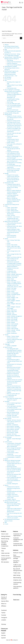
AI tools (6, 524)
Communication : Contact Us (14, 457)
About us (4, 604)
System (6, 239)
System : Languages (12, 346)
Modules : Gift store (12, 434)
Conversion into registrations (18, 535)
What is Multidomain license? (14, 468)
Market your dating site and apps (12, 460)
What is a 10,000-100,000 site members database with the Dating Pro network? (14, 192)
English (3, 633)
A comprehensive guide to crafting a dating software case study (14, 361)
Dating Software (6, 536)
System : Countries (11, 290)
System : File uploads (12, 325)
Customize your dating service (12, 204)
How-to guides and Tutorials (14, 111)
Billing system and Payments (11, 222)
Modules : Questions (12, 315)
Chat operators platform (18, 587)
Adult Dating (17, 575)
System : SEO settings (12, 319)
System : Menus (11, 142)
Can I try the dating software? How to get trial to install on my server (14, 107)
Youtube (4, 615)
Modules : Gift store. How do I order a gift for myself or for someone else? (14, 422)
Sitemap (4, 624)
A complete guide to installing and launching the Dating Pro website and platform (14, 265)
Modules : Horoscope (12, 277)
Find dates (7, 401)
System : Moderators (12, 333)
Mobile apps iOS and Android (11, 147)
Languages (7, 344)
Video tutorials (11, 343)
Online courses (5, 556)
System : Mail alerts (12, 280)
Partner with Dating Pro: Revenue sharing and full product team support (13, 180)
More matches (8, 419)
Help (3, 551)
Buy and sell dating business (18, 570)
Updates (9, 392)
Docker (9, 243)
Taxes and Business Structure (14, 223)
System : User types (12, 288)
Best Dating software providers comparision (5, 544)
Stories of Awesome (4, 598)
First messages (8, 437)
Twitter (3, 613)
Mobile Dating (5, 539)
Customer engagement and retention (18, 539)
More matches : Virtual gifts (14, 428)
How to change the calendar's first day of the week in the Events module (14, 450)
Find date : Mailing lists (12, 484)
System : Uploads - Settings (14, 330)
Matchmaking (17, 578)
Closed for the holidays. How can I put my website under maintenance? (14, 130)
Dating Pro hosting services (14, 121)
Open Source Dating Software (14, 65)
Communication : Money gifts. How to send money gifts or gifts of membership (14, 445)
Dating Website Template (11, 66)
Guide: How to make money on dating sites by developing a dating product (14, 510)
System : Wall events (12, 310)
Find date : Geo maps (12, 415)
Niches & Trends (18, 553)
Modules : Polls (11, 313)
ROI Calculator (8, 77)
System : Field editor (12, 273)
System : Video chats (12, 311)
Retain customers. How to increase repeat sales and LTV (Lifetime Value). (14, 463)
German (3, 635)
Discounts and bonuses (13, 110)
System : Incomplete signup (14, 294)
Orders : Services (11, 215)
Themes (6, 335)
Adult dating (10, 60)
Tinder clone (17, 573)
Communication (8, 442)
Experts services (8, 347)
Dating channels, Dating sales (12, 113)
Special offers (5, 601)
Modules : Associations (12, 431)
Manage (6, 173)
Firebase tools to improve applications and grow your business (14, 488)
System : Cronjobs (11, 332)
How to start (5, 534)
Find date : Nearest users (13, 417)
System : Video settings (13, 329)
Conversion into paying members (18, 544)
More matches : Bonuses (13, 429)
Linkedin (4, 620)
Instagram (4, 618)
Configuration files (11, 271)
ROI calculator (5, 562)
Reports (6, 485)
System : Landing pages (13, 293)
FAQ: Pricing (10, 102)
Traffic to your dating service (17, 566)
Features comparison (12, 63)
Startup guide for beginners (6, 559)
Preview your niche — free (11, 76)
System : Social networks (13, 276)
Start (6, 80)
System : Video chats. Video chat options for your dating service (14, 248)
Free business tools (12, 88)
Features (15, 531)
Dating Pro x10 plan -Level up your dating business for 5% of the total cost (14, 118)
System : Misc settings (12, 318)
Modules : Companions (13, 425)
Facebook (4, 610)
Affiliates (7, 45)
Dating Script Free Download (14, 62)
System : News (10, 279)
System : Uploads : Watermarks (14, 274)
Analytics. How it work (12, 495)
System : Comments (12, 327)
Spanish (3, 638)
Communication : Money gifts (14, 456)
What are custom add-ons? (13, 394)
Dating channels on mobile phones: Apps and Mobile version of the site (13, 170)
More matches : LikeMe (13, 432)
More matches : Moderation (14, 436)
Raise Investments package (17, 557)
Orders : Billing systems (13, 211)
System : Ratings (11, 322)
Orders (6, 206)
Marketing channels (12, 467)
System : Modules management (15, 316)
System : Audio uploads (13, 324)
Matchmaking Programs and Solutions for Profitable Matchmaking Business (11, 73)
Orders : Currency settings (13, 220)
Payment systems (11, 225)
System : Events (11, 291)
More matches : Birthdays (13, 426)
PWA (6, 522)
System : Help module (12, 245)
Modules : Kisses (11, 296)
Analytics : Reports (11, 499)
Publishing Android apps (13, 152)
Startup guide (8, 79)
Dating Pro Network (16, 562)
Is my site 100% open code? (14, 104)
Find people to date (9, 183)
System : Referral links (12, 321)
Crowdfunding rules (12, 395)
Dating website (8, 115)
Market (6, 459)
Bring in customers (9, 397)
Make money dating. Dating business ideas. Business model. (14, 505)
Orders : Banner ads (12, 209)
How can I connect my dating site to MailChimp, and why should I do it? (14, 471)
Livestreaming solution (17, 583)
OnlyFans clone (17, 580)
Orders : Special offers (12, 208)
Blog (6, 49)
